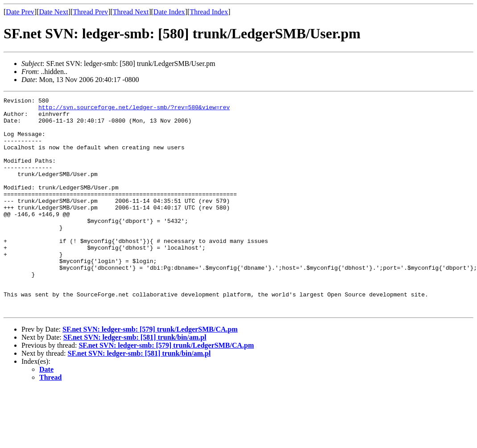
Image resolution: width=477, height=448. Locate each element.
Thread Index (209, 12)
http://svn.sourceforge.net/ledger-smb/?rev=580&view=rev (134, 110)
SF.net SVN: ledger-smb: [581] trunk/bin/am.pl (135, 380)
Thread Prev (90, 12)
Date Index (169, 12)
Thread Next (131, 12)
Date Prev (20, 12)
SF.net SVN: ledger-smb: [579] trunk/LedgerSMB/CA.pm (150, 372)
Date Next (54, 12)
